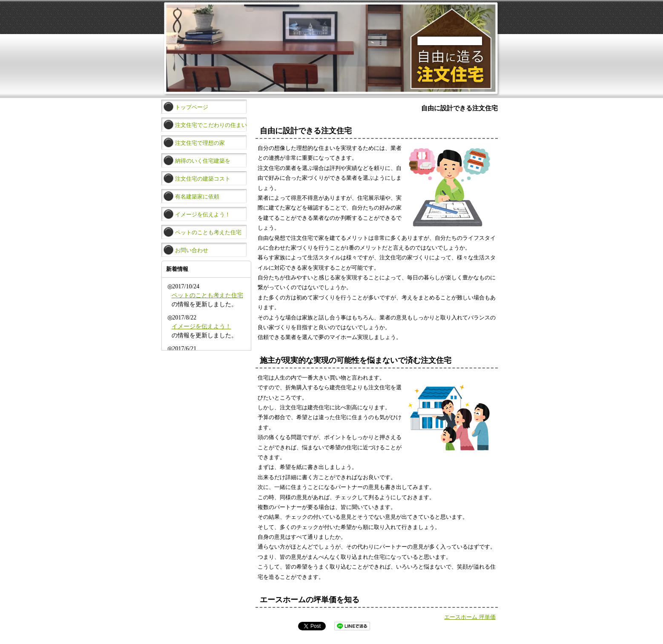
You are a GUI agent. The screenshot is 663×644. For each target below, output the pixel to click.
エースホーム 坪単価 (470, 617)
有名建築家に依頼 (197, 197)
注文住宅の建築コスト (203, 179)
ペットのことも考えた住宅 (208, 233)
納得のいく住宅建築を (203, 161)
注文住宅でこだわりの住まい (211, 125)
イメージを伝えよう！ (203, 215)
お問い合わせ (192, 250)
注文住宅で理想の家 (200, 143)
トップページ (192, 107)
